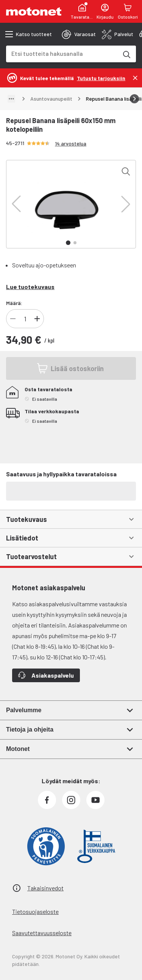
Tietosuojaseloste (35, 911)
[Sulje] (135, 78)
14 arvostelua (71, 143)
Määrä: (14, 303)
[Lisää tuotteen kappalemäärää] (37, 319)
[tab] (79, 34)
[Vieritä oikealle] (134, 99)
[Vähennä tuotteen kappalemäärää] (13, 319)
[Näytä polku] (11, 99)
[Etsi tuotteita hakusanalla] (126, 54)
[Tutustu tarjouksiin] (101, 78)
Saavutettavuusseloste (42, 933)
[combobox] (62, 53)
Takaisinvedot (45, 888)
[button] (16, 204)
